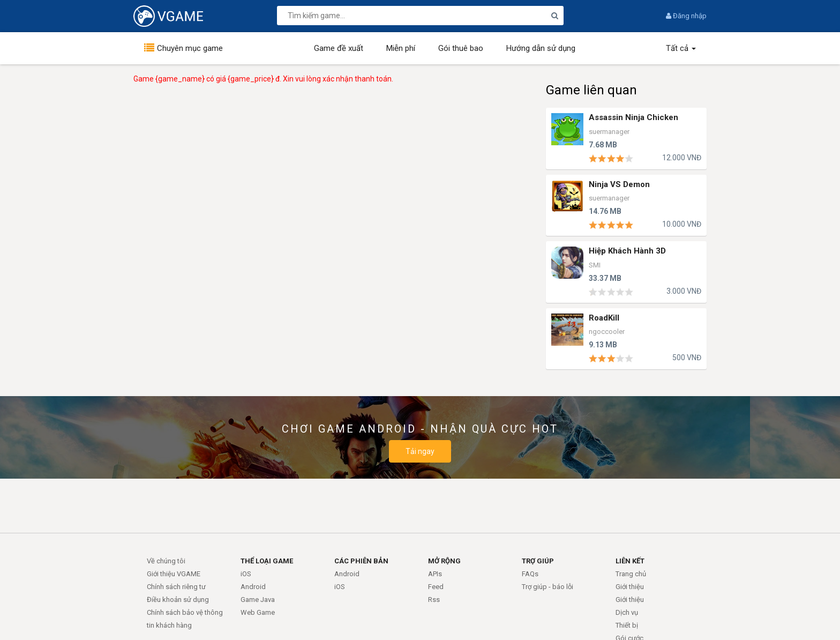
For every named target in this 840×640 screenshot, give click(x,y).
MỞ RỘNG (444, 561)
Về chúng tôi (166, 561)
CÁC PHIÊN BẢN (361, 561)
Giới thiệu (630, 587)
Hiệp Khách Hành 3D (627, 251)
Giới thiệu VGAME (174, 574)
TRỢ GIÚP (538, 561)
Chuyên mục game (190, 48)
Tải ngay (420, 451)
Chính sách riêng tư (176, 587)
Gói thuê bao (461, 48)
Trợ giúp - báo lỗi (547, 587)
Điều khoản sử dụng (178, 600)
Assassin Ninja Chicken (633, 118)
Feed (436, 587)
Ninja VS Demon (619, 185)
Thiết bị (627, 625)
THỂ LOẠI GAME (267, 561)
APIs (435, 574)
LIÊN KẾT (630, 561)
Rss (434, 600)
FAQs (530, 574)
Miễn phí (401, 48)
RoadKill (604, 318)
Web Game (258, 612)
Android (253, 587)
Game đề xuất (339, 48)
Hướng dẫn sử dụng (541, 48)
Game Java (258, 600)
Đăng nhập (686, 16)
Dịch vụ (627, 612)
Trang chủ (631, 574)
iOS (246, 574)
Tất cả (681, 48)
